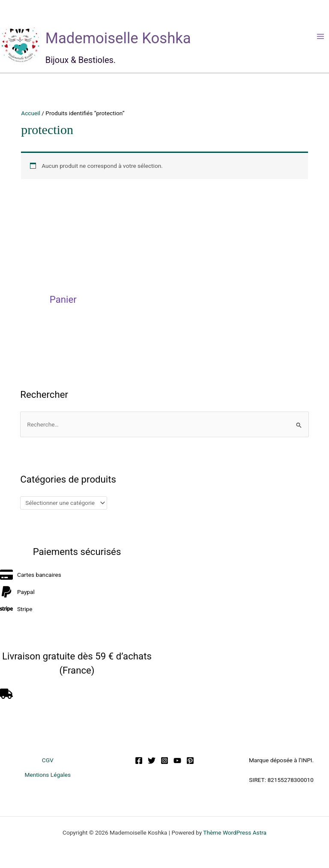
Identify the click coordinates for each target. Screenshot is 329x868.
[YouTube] (177, 761)
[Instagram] (164, 761)
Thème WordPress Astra (235, 832)
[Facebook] (139, 761)
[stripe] (16, 609)
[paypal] (17, 592)
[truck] (7, 694)
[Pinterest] (190, 761)
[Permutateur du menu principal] (321, 36)
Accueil (31, 113)
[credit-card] (31, 575)
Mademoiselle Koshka (118, 38)
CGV (48, 760)
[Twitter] (152, 761)
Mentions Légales (48, 775)
